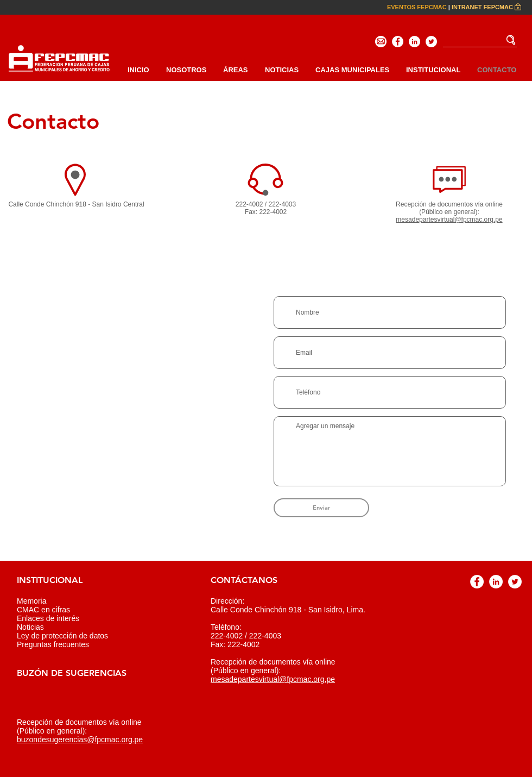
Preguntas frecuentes (53, 644)
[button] (433, 70)
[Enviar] (321, 508)
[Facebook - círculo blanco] (398, 42)
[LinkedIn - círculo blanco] (414, 42)
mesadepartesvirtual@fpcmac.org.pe (273, 679)
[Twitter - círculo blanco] (431, 42)
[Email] (381, 42)
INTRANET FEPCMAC (482, 7)
